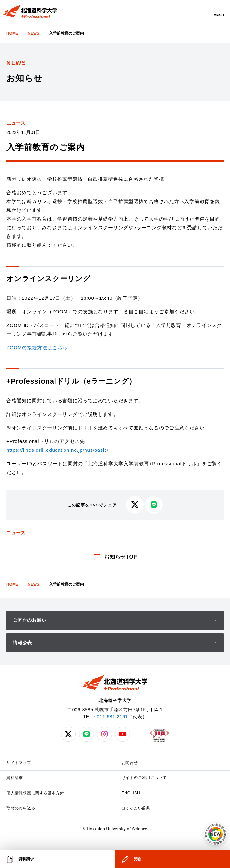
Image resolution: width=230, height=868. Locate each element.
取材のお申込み (21, 808)
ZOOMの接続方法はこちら (37, 347)
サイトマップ (19, 763)
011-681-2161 (112, 717)
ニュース (16, 123)
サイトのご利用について (144, 778)
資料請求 (15, 778)
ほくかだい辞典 (136, 808)
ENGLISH (131, 793)
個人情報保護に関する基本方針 (35, 793)
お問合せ (130, 763)
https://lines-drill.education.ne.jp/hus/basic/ (57, 450)
